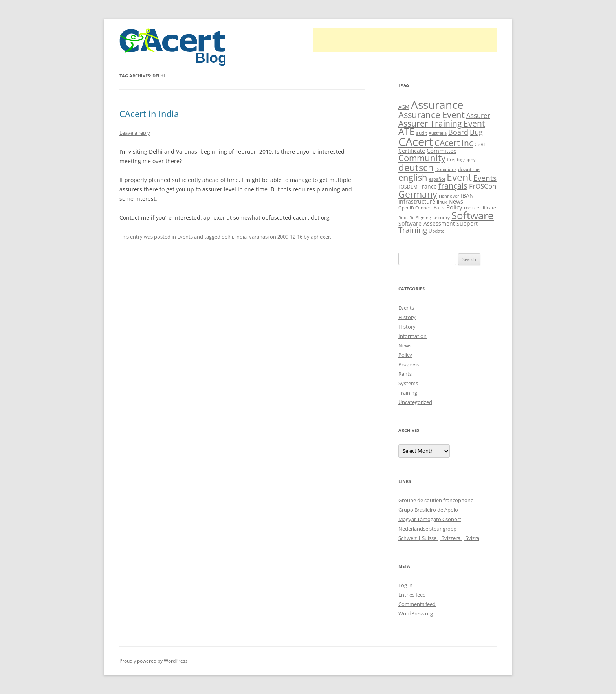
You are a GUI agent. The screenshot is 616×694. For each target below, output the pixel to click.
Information (412, 336)
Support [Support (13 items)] (467, 223)
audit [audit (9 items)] (422, 133)
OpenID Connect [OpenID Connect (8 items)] (415, 208)
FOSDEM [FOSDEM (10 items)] (408, 187)
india (241, 237)
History (407, 317)
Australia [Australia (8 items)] (438, 133)
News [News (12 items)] (456, 201)
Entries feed (412, 595)
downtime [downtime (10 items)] (469, 169)
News (405, 345)
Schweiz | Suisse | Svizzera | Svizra (439, 538)
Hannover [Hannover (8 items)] (449, 196)
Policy (405, 355)
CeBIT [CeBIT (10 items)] (481, 144)
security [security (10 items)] (441, 218)
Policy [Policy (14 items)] (454, 207)
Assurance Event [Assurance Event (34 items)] (432, 115)
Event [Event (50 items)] (459, 177)
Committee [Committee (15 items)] (442, 151)
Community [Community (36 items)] (422, 158)
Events (185, 237)
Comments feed (417, 604)
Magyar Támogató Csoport (430, 519)
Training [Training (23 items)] (413, 230)
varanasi (259, 237)
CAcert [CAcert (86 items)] (416, 142)
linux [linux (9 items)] (442, 202)
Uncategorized (415, 402)
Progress (409, 364)
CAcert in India (149, 114)
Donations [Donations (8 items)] (446, 169)
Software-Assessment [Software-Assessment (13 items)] (427, 223)
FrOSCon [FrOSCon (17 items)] (483, 186)
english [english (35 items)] (413, 177)
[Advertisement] (405, 40)
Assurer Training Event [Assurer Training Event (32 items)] (442, 123)
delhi (227, 237)
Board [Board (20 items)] (458, 132)
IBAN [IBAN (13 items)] (467, 196)
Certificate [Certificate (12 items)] (412, 151)
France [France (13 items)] (428, 186)
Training (408, 393)
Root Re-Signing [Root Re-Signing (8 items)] (415, 218)
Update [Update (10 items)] (437, 231)
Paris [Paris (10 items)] (439, 208)
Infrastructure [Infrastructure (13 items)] (417, 201)
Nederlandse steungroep (427, 529)
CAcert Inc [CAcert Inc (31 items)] (454, 143)
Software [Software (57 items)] (473, 215)
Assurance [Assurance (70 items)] (437, 105)
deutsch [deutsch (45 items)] (416, 167)
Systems (408, 383)
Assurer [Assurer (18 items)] (478, 115)
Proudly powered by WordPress (154, 661)
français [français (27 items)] (453, 186)
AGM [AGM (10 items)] (404, 107)
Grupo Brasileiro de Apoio (428, 510)
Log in (405, 585)
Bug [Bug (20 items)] (476, 132)
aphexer (320, 237)
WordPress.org (416, 613)
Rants (405, 374)
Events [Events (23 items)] (485, 178)
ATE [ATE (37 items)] (406, 131)
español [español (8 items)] (437, 179)
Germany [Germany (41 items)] (418, 194)
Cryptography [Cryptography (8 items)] (461, 160)
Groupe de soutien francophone (436, 500)
